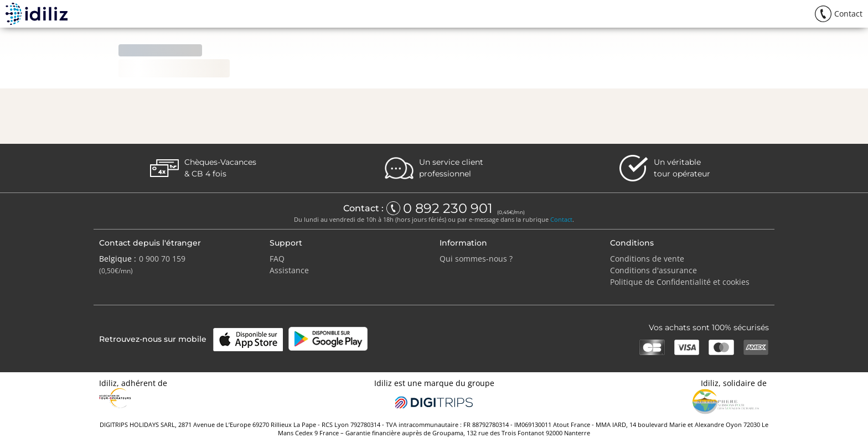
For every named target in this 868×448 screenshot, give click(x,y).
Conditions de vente (647, 259)
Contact (561, 219)
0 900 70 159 (162, 259)
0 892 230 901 (449, 209)
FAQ (277, 259)
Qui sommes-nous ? (476, 259)
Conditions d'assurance (653, 270)
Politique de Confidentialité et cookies (680, 282)
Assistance (289, 270)
